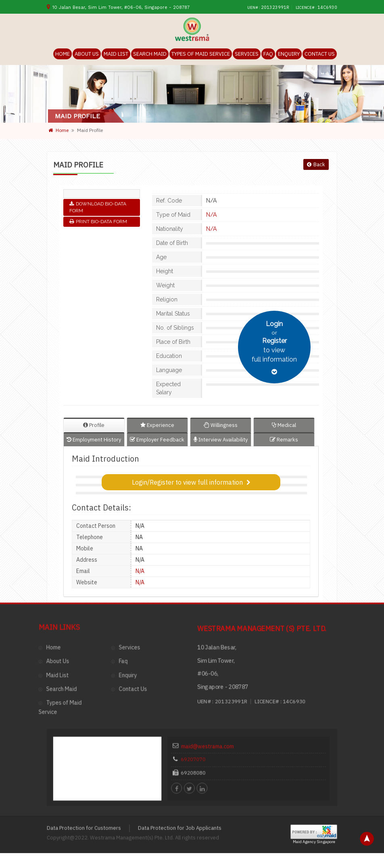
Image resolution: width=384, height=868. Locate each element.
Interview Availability (221, 440)
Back (316, 164)
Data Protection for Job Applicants (180, 721)
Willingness (221, 425)
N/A (211, 215)
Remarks (284, 440)
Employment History (94, 440)
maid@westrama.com (220, 646)
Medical (284, 425)
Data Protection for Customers (84, 721)
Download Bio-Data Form (98, 207)
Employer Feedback (157, 440)
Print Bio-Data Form (98, 222)
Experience (157, 425)
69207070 (211, 655)
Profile (94, 425)
